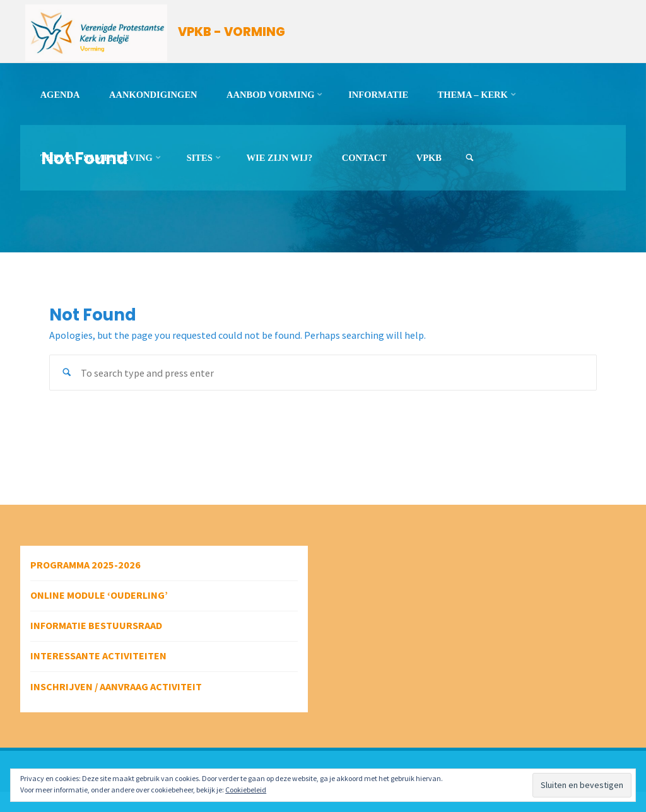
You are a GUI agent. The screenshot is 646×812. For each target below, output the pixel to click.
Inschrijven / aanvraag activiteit (116, 686)
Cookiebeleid (246, 790)
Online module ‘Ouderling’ (99, 595)
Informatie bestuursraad (96, 625)
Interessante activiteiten (98, 656)
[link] (470, 158)
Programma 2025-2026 (85, 565)
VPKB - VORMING (232, 32)
